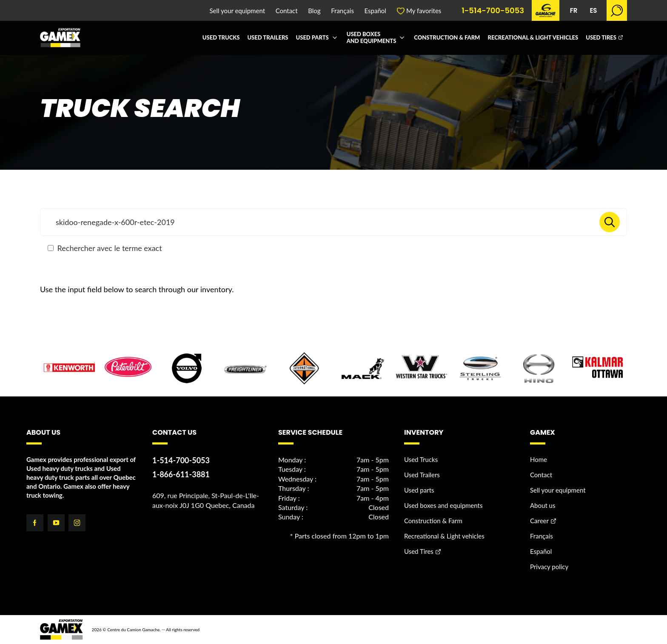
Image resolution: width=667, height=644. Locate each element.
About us (543, 505)
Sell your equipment (238, 11)
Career (539, 521)
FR (574, 10)
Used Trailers (268, 37)
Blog (314, 11)
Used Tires (601, 37)
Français (342, 11)
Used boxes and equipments (372, 37)
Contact (287, 11)
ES (593, 10)
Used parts (312, 37)
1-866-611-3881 (181, 474)
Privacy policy (549, 567)
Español (375, 11)
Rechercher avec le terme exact (105, 248)
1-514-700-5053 (493, 11)
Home (539, 459)
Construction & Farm (447, 37)
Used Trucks (221, 37)
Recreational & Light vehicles (533, 37)
